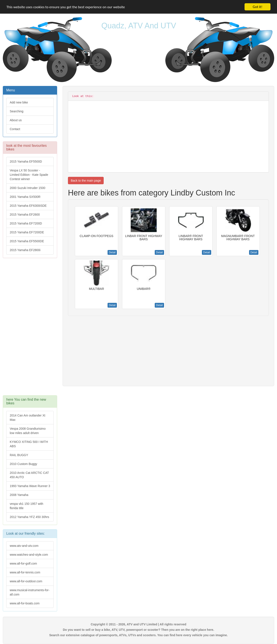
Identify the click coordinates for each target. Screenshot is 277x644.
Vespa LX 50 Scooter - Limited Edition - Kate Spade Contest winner (29, 175)
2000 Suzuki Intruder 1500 (27, 188)
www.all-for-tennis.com (25, 572)
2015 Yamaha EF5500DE (27, 241)
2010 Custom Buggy (23, 464)
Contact (15, 129)
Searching (17, 111)
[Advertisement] (30, 329)
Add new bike (19, 102)
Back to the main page (86, 181)
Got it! (258, 7)
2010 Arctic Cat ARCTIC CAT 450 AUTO (29, 475)
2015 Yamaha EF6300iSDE (28, 206)
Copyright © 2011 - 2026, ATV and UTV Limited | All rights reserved (138, 624)
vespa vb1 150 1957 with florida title (27, 506)
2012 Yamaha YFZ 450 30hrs (29, 517)
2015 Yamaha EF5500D (26, 161)
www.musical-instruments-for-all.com (30, 592)
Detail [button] (112, 252)
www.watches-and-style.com (29, 555)
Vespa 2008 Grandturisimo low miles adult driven (28, 431)
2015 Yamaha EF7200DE (27, 232)
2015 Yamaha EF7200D (26, 223)
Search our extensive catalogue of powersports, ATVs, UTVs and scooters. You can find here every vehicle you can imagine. (139, 635)
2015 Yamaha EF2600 (25, 215)
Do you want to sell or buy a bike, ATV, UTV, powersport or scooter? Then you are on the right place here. (138, 630)
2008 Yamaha (19, 495)
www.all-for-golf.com (23, 563)
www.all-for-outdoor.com (26, 581)
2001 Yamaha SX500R (25, 197)
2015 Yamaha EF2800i (25, 250)
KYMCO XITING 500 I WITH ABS (29, 444)
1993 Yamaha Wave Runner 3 (30, 486)
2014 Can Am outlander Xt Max (27, 418)
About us (16, 120)
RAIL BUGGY (19, 455)
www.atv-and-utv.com (24, 546)
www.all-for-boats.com (25, 603)
